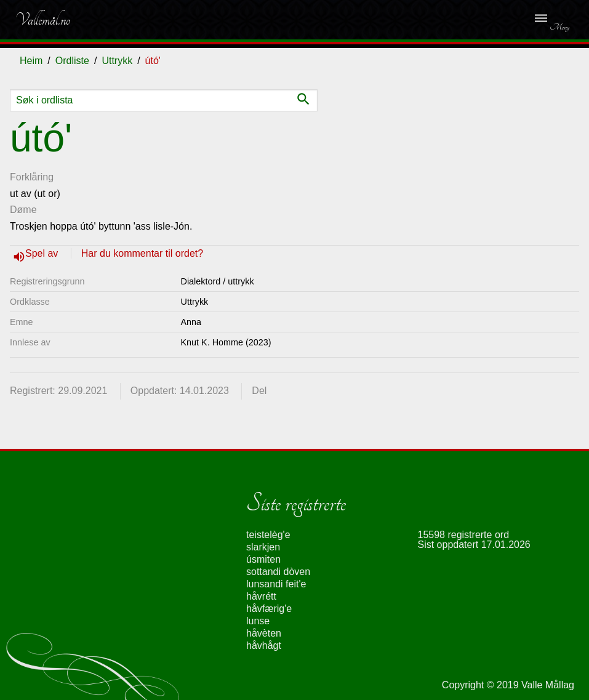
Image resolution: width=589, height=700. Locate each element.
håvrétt (261, 596)
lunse (258, 621)
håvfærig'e (269, 609)
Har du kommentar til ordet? (142, 253)
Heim (31, 61)
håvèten (264, 633)
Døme (23, 210)
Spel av (43, 253)
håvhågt (264, 646)
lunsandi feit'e (276, 584)
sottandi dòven (278, 572)
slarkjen (263, 547)
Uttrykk (117, 61)
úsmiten (263, 559)
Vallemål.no (42, 20)
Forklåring (32, 177)
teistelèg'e (268, 535)
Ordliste (72, 61)
